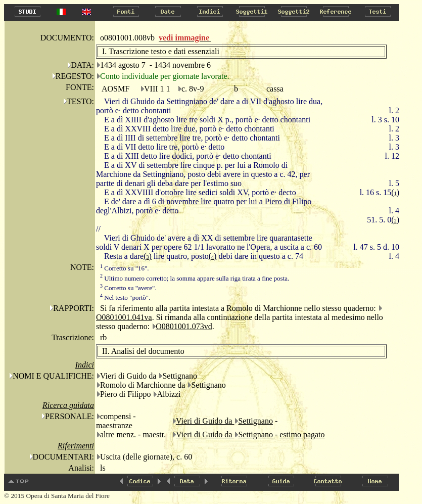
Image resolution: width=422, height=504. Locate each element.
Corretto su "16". (125, 268)
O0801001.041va (124, 317)
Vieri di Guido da (205, 421)
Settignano (255, 421)
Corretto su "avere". (128, 288)
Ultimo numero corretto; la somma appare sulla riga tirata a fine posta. (195, 278)
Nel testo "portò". (125, 297)
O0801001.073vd (184, 326)
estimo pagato (302, 434)
